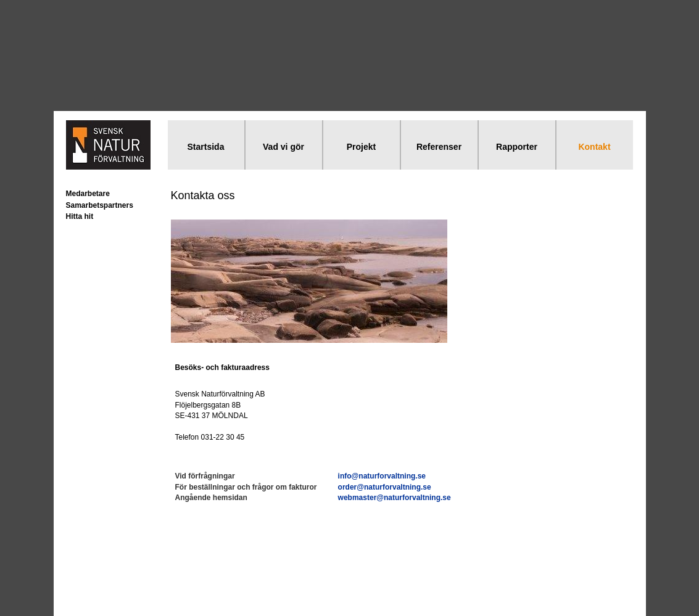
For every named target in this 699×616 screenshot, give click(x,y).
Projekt (361, 147)
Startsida (206, 147)
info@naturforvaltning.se (382, 476)
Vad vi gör (283, 147)
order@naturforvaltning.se (385, 487)
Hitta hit (80, 216)
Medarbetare (88, 194)
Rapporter (517, 147)
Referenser (439, 147)
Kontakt (594, 147)
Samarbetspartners (100, 205)
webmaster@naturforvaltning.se (395, 498)
